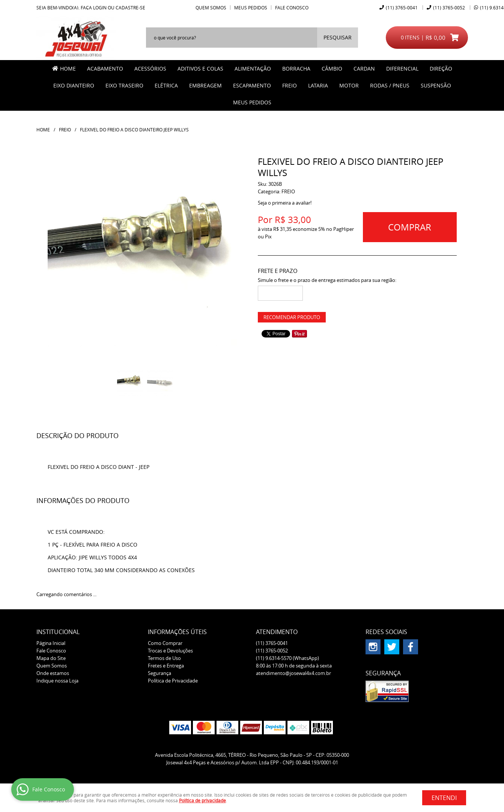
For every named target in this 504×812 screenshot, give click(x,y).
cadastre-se (130, 8)
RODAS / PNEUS (390, 85)
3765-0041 (402, 8)
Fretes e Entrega (166, 666)
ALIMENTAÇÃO (253, 69)
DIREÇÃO (441, 69)
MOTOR (349, 85)
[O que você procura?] (338, 38)
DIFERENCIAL (402, 69)
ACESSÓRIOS (150, 69)
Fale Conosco (292, 8)
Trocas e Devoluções (170, 651)
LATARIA (318, 85)
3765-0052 (449, 8)
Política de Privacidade (173, 681)
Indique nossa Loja (57, 681)
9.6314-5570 (287, 658)
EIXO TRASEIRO (124, 85)
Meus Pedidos (251, 8)
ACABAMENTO (105, 69)
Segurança (159, 673)
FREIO (290, 85)
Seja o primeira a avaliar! (285, 203)
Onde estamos (53, 673)
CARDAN (364, 69)
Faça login (94, 8)
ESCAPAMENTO (252, 85)
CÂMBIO (332, 69)
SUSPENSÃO (436, 85)
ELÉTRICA (166, 85)
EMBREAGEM (205, 85)
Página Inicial (51, 643)
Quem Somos (211, 8)
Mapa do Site (51, 658)
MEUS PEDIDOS (252, 102)
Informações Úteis (177, 632)
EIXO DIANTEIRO (74, 85)
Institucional (58, 632)
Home (68, 69)
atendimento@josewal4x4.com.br (293, 673)
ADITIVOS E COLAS (200, 69)
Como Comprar (165, 643)
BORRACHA (296, 69)
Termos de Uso (164, 658)
